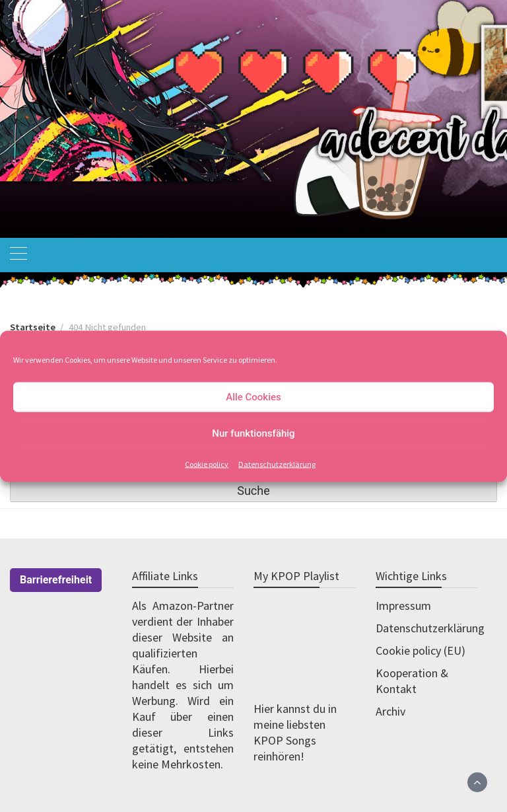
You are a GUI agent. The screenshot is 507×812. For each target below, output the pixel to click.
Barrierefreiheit (56, 580)
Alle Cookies (253, 397)
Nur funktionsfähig (253, 433)
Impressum (403, 606)
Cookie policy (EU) (421, 650)
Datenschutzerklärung (277, 463)
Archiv (390, 711)
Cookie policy (207, 463)
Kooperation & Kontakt (412, 681)
